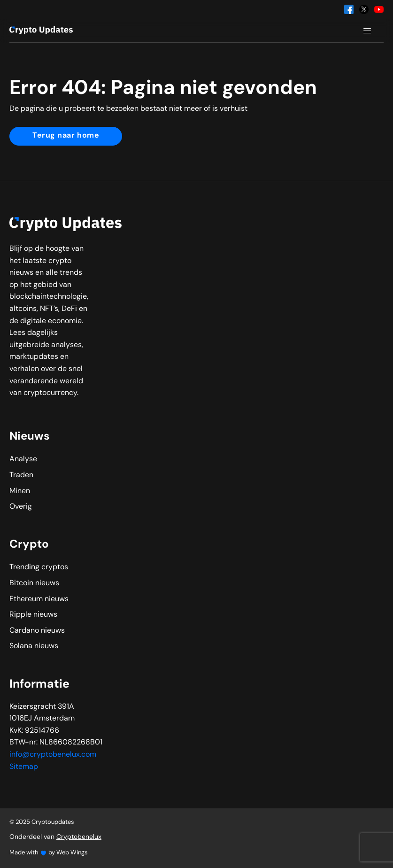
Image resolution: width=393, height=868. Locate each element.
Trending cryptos (39, 567)
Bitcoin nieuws (34, 583)
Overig (21, 507)
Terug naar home (66, 136)
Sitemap (24, 767)
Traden (21, 475)
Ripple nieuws (33, 615)
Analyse (23, 459)
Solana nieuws (34, 646)
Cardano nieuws (37, 631)
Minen (20, 491)
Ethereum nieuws (39, 599)
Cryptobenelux (79, 837)
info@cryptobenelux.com (53, 755)
